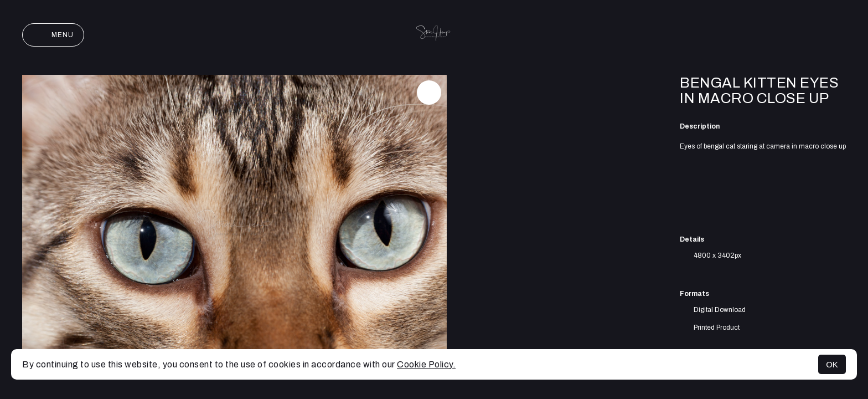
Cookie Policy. (426, 364)
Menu (53, 35)
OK (832, 364)
